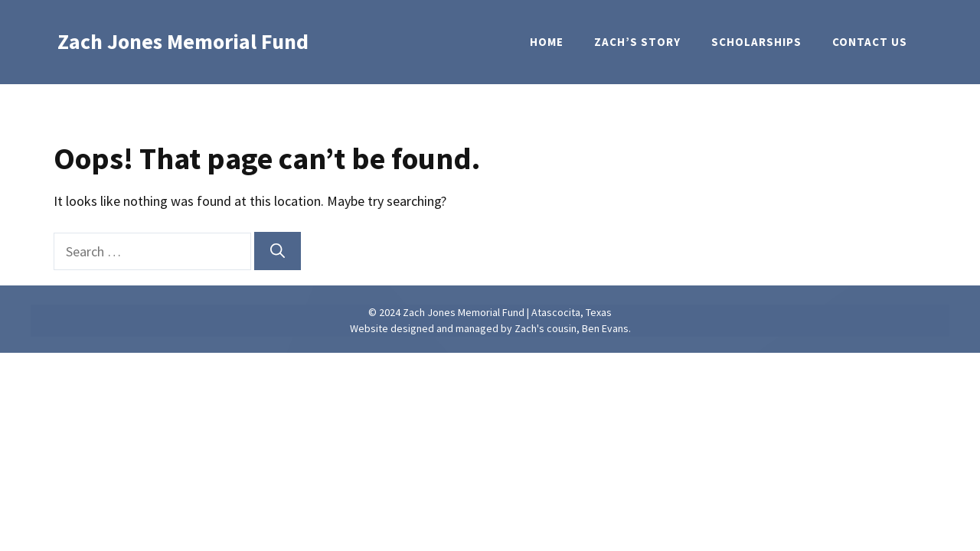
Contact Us (870, 42)
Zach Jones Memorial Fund (183, 41)
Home (547, 42)
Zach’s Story (637, 42)
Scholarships (756, 42)
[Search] (278, 251)
